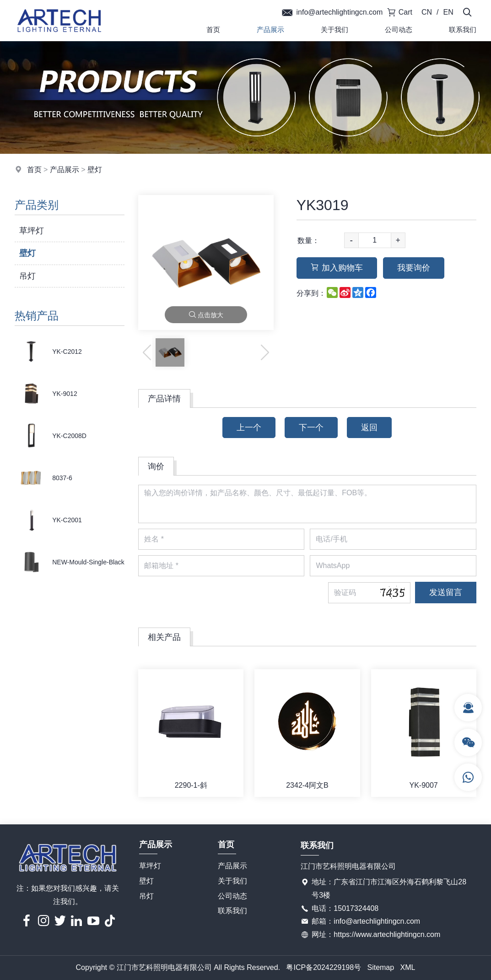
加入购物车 (337, 268)
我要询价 (414, 268)
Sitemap (380, 967)
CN (427, 12)
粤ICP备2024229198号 (324, 967)
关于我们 (335, 30)
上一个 (249, 428)
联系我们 (232, 911)
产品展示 (270, 30)
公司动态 (399, 30)
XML (408, 967)
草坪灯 (32, 231)
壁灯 (95, 170)
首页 (213, 30)
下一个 (311, 428)
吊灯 (27, 276)
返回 (369, 428)
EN (448, 12)
